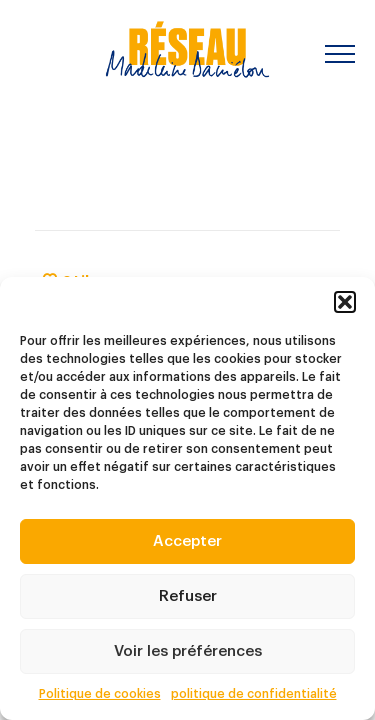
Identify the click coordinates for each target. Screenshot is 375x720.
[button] (345, 302)
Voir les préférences (188, 651)
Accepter (187, 541)
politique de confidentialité (254, 694)
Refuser (188, 596)
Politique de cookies (100, 694)
